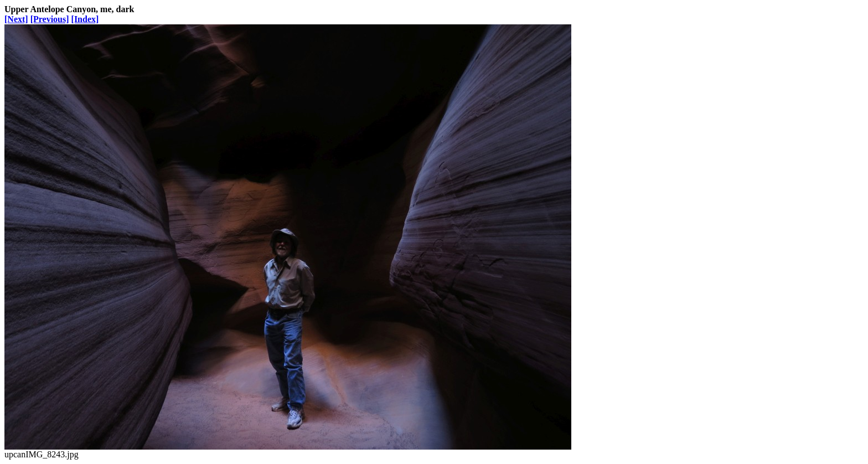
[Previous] (50, 19)
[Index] (85, 19)
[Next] (16, 19)
